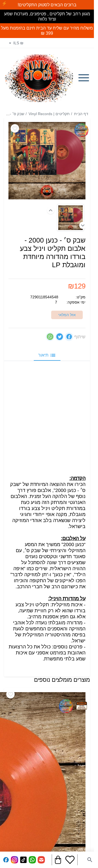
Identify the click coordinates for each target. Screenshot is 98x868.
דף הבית (81, 114)
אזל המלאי (67, 314)
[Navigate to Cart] (58, 860)
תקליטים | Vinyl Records (49, 114)
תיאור (47, 355)
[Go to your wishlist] (70, 860)
